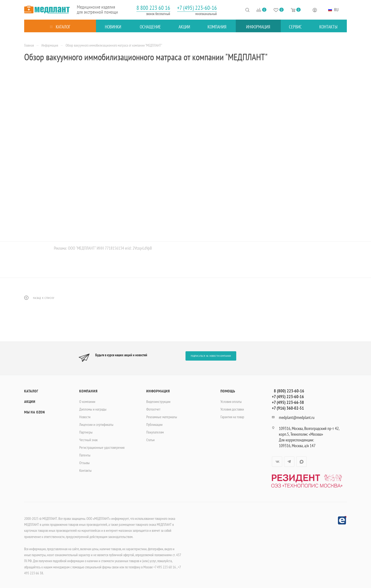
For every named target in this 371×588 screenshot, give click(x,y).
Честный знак (88, 440)
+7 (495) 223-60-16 (197, 8)
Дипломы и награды (93, 409)
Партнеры (86, 432)
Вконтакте (277, 462)
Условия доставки (232, 409)
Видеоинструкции (158, 401)
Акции (30, 401)
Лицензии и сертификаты (96, 424)
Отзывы (84, 463)
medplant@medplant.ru (297, 417)
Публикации (154, 424)
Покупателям (155, 432)
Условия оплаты (231, 401)
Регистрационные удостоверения (102, 447)
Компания (88, 391)
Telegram (289, 462)
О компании (87, 401)
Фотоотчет (153, 409)
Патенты (85, 455)
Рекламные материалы (162, 417)
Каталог (31, 391)
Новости (85, 417)
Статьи (150, 440)
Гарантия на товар (232, 417)
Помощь (228, 391)
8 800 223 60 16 (153, 8)
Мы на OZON (35, 412)
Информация (158, 391)
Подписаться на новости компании (211, 356)
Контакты (85, 470)
